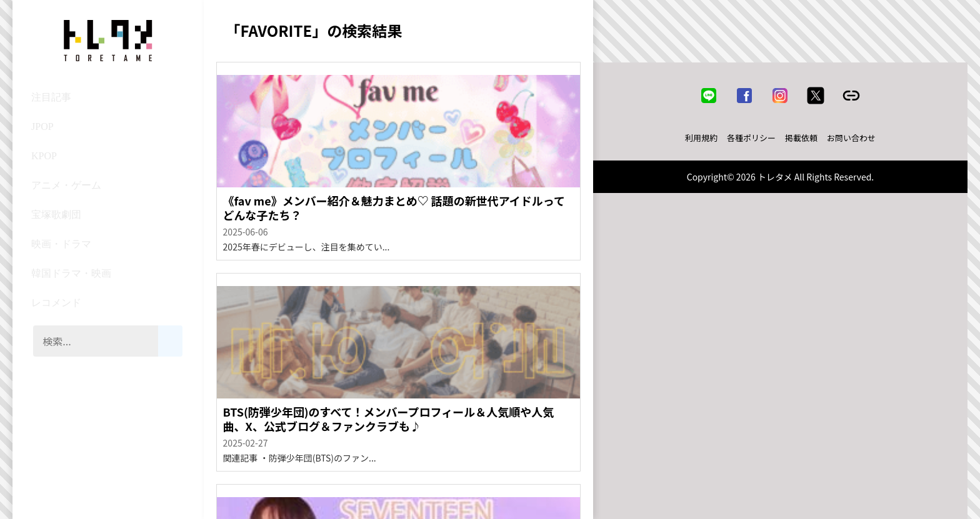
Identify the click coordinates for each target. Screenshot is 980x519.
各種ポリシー (751, 138)
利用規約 (701, 138)
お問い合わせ (851, 138)
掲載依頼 (801, 138)
